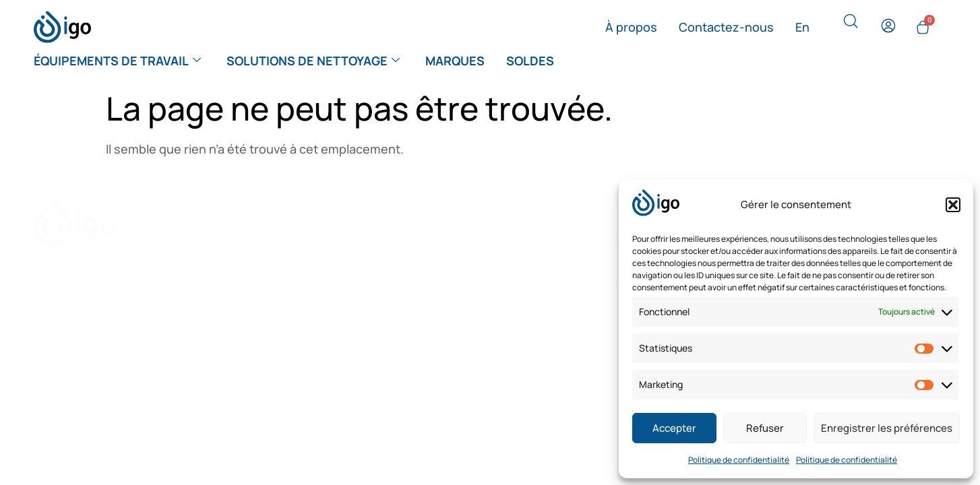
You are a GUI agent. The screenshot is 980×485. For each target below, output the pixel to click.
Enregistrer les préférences (887, 428)
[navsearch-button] (851, 24)
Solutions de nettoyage (313, 61)
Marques (455, 61)
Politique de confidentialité (739, 460)
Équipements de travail (117, 61)
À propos (631, 27)
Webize (331, 396)
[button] (953, 205)
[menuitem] (802, 27)
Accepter (674, 428)
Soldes (530, 61)
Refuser (765, 428)
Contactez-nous (726, 27)
